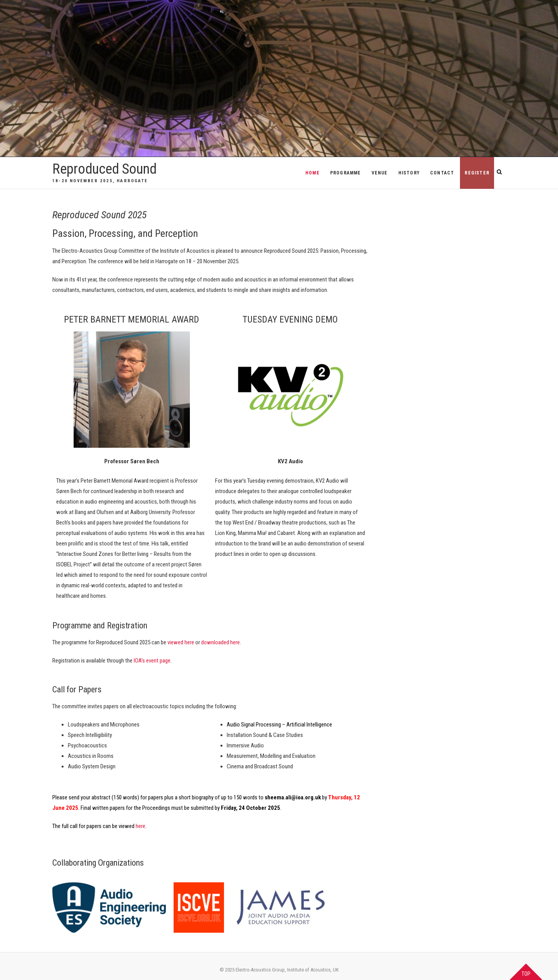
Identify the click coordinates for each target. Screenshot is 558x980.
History (409, 173)
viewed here (181, 642)
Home (313, 173)
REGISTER (477, 173)
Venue (380, 173)
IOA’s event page (152, 661)
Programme (346, 173)
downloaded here (220, 642)
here (140, 826)
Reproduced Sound (104, 169)
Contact (442, 173)
